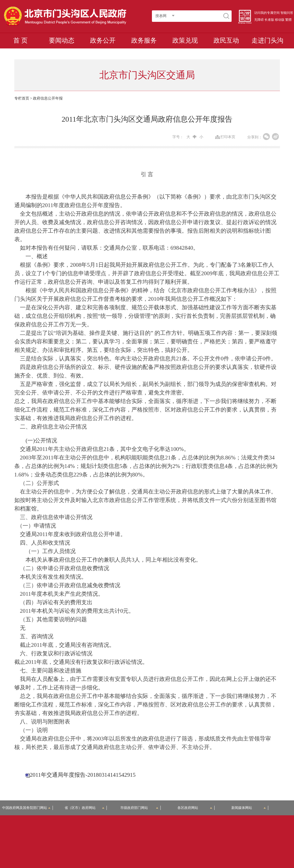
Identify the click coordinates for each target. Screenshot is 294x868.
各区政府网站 (195, 808)
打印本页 (228, 137)
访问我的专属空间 (267, 13)
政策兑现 (185, 40)
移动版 (280, 20)
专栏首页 (22, 98)
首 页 (20, 40)
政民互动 (226, 40)
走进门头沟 (267, 40)
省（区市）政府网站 (84, 808)
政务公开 (103, 40)
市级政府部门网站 (139, 808)
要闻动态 (62, 40)
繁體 (288, 20)
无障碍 (259, 20)
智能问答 (287, 13)
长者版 (269, 20)
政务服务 (144, 40)
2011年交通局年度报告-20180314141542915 (83, 775)
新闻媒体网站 (249, 808)
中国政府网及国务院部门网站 (26, 808)
